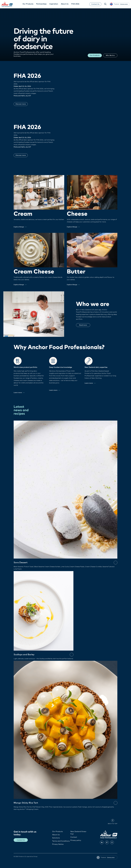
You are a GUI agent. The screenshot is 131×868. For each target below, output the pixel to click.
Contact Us (94, 4)
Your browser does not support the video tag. (97, 89)
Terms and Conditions (61, 841)
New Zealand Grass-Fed (79, 833)
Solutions (56, 838)
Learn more (19, 393)
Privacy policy (76, 840)
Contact (74, 837)
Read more (85, 325)
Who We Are (109, 55)
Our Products (90, 55)
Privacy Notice (58, 844)
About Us (56, 835)
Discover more (22, 104)
